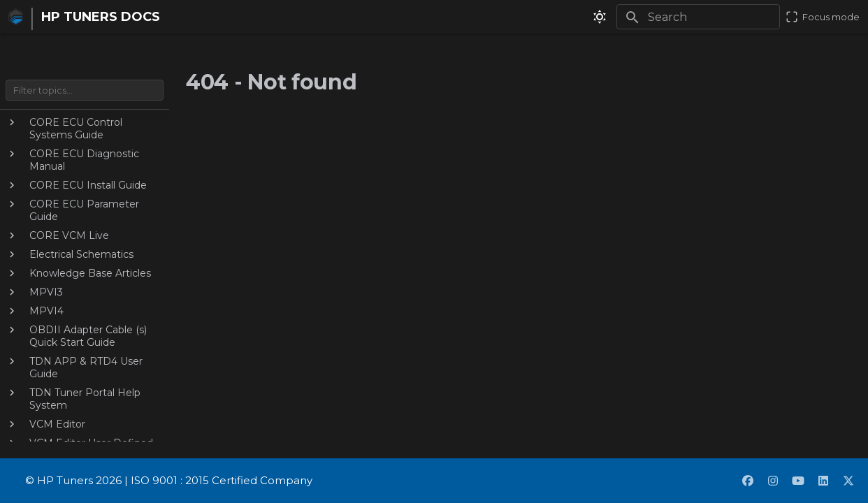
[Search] (698, 17)
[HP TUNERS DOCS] (13, 17)
